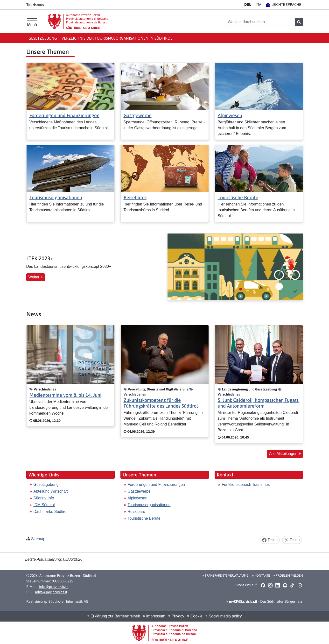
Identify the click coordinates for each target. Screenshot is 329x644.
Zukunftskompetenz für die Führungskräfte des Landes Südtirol (161, 403)
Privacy (176, 616)
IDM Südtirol (44, 505)
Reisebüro (136, 512)
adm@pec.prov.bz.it (51, 592)
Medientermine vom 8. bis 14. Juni (65, 395)
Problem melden (288, 575)
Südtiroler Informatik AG (68, 601)
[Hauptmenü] (32, 21)
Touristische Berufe (238, 197)
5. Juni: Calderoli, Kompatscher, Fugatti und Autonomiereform (259, 403)
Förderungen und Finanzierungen (64, 115)
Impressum (154, 616)
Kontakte (261, 575)
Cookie (195, 616)
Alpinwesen (230, 115)
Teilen (270, 540)
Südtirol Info (44, 498)
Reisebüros (135, 197)
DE (248, 4)
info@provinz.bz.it (54, 587)
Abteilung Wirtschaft (51, 491)
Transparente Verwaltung (225, 575)
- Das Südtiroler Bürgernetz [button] (264, 601)
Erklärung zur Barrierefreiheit (114, 616)
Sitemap (38, 539)
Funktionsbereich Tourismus (246, 485)
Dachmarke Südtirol (51, 512)
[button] (263, 585)
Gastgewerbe (138, 115)
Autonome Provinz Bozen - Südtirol (68, 576)
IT (259, 4)
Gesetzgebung (43, 38)
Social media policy (224, 616)
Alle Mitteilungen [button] (285, 454)
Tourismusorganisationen (56, 197)
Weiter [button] (36, 277)
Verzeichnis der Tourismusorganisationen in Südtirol (117, 38)
